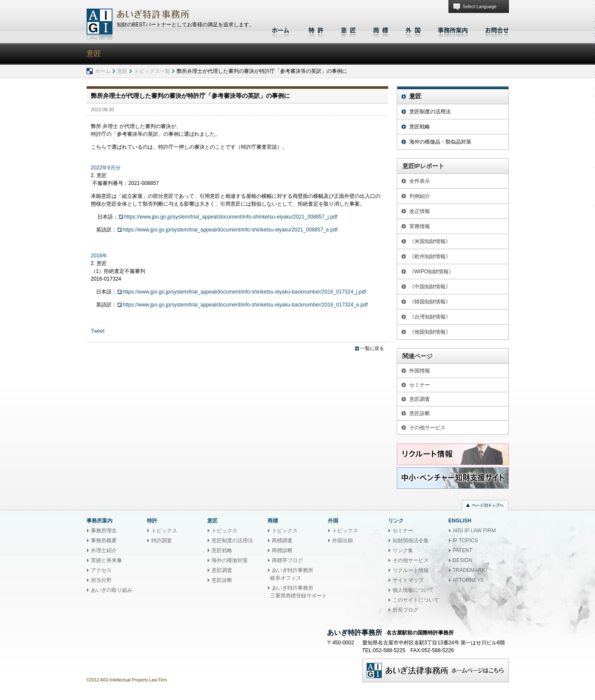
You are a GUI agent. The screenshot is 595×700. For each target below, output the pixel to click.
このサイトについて (416, 600)
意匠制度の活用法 (430, 112)
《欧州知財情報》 (430, 256)
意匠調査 (420, 399)
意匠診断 (420, 413)
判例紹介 (420, 196)
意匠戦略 (420, 127)
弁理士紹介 (104, 550)
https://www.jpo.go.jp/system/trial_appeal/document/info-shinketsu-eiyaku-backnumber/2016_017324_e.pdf (245, 305)
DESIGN (463, 560)
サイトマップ (408, 580)
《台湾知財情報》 (430, 317)
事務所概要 (104, 541)
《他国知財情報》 (430, 332)
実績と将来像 (106, 560)
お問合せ (495, 29)
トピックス (164, 531)
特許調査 (162, 541)
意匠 (348, 29)
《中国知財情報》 (430, 287)
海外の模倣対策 (230, 560)
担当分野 (101, 580)
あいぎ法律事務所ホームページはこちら (436, 670)
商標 (381, 29)
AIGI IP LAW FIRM (474, 531)
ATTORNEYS (468, 580)
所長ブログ (405, 610)
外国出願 (343, 541)
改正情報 (420, 211)
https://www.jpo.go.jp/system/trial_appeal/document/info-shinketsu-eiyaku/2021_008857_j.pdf (231, 217)
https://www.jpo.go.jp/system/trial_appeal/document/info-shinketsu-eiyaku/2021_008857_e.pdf (230, 230)
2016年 (99, 256)
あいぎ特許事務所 (100, 25)
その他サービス (427, 428)
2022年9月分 (106, 168)
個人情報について (413, 590)
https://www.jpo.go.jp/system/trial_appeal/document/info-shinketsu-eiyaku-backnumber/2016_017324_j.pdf (245, 292)
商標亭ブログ (287, 560)
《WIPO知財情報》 (432, 272)
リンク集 (403, 550)
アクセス (101, 570)
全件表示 (420, 181)
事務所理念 (104, 531)
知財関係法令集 (411, 541)
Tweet (98, 331)
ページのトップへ (485, 506)
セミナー (420, 385)
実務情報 (420, 226)
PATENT (463, 550)
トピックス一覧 (152, 71)
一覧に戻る (372, 348)
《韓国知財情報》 (430, 302)
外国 (413, 29)
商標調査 (282, 541)
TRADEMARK (469, 570)
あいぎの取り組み (112, 590)
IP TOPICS (466, 541)
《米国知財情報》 (430, 241)
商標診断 (282, 550)
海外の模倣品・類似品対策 (440, 142)
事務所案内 (453, 29)
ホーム (282, 29)
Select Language (480, 6)
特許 (316, 29)
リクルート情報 (411, 570)
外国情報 (420, 371)
